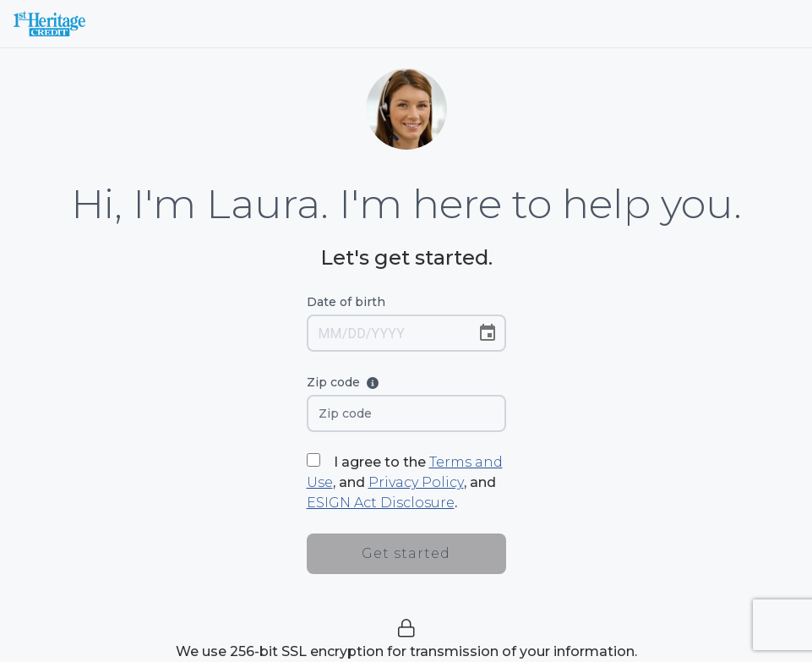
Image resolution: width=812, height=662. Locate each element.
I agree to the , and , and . (405, 482)
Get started (406, 553)
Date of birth (346, 302)
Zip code (360, 384)
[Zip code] (406, 413)
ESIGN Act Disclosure (381, 503)
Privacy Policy (416, 482)
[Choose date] (488, 333)
